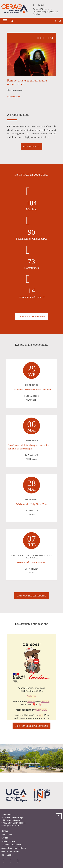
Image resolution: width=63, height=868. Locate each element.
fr (55, 21)
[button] (12, 21)
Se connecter (7, 855)
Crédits (5, 838)
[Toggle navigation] (5, 21)
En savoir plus (13, 97)
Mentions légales (9, 841)
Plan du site (7, 834)
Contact (5, 831)
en (60, 21)
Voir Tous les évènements (31, 596)
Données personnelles (11, 845)
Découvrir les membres (31, 317)
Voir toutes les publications (31, 726)
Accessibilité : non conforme (14, 848)
